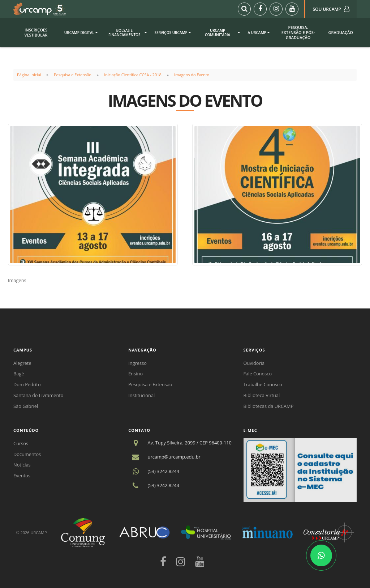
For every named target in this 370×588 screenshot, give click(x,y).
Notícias (22, 465)
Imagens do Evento (192, 75)
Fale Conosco (258, 374)
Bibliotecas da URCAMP (269, 406)
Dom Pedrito (27, 384)
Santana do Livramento (38, 395)
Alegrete (22, 363)
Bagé (19, 374)
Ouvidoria (254, 363)
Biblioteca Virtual (262, 395)
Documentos (27, 454)
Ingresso (137, 363)
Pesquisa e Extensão (73, 75)
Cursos (21, 443)
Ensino (135, 374)
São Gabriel (26, 406)
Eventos (22, 476)
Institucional (141, 395)
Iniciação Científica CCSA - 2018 (133, 75)
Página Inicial (29, 75)
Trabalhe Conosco (263, 384)
